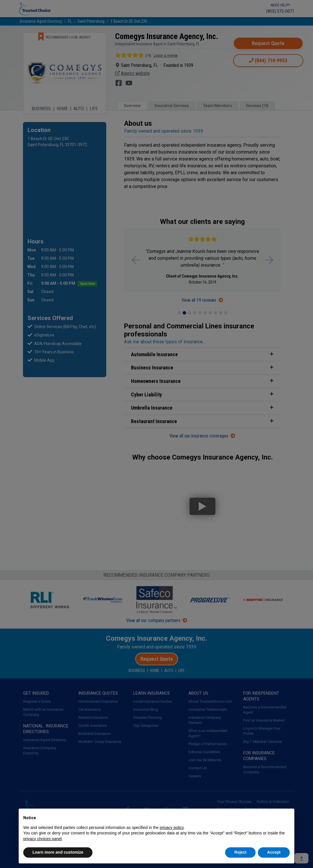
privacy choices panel (42, 839)
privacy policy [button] (172, 828)
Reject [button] (240, 852)
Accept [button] (274, 852)
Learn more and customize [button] (58, 852)
